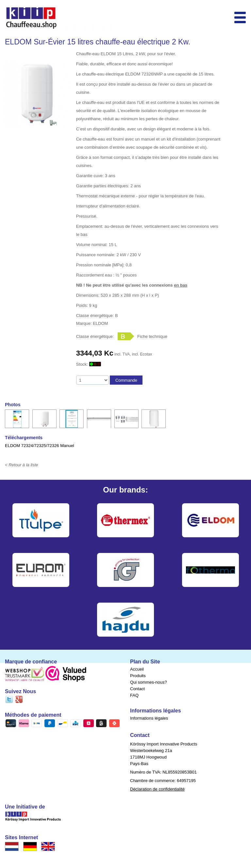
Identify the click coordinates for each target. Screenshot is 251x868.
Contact (137, 689)
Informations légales (149, 718)
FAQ (134, 695)
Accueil (137, 669)
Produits (138, 676)
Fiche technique (152, 336)
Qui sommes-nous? (149, 682)
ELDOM (100, 323)
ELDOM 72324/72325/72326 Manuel (40, 446)
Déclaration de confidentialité (157, 789)
